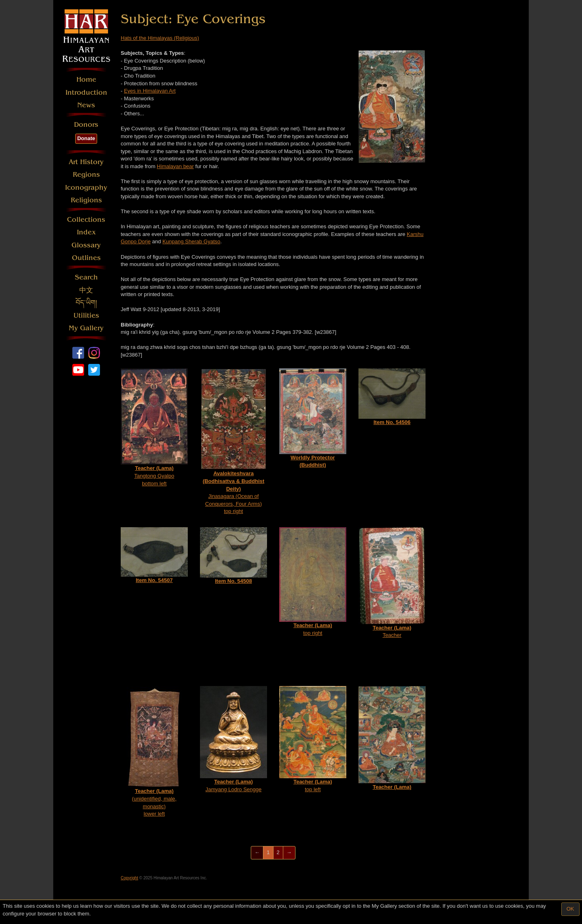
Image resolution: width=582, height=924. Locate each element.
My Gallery (86, 328)
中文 (86, 290)
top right (313, 582)
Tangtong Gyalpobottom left (154, 427)
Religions (86, 200)
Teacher (392, 583)
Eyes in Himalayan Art (150, 91)
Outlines (86, 258)
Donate (86, 138)
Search (86, 277)
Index (86, 232)
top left (313, 739)
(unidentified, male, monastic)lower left (154, 751)
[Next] (289, 853)
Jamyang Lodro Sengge (233, 739)
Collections (86, 220)
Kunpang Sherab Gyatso (191, 241)
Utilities (86, 315)
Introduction (86, 92)
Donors (86, 124)
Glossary (86, 245)
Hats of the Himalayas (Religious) (160, 38)
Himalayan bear (175, 166)
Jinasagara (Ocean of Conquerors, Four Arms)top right (233, 441)
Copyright (129, 878)
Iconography (86, 187)
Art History (86, 162)
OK (570, 909)
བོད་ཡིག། (86, 303)
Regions (86, 174)
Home (86, 79)
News (86, 105)
